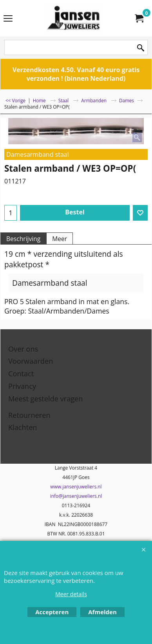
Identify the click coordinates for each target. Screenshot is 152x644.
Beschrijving (23, 239)
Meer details (71, 594)
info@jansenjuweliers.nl (76, 496)
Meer (60, 239)
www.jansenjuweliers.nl (76, 487)
